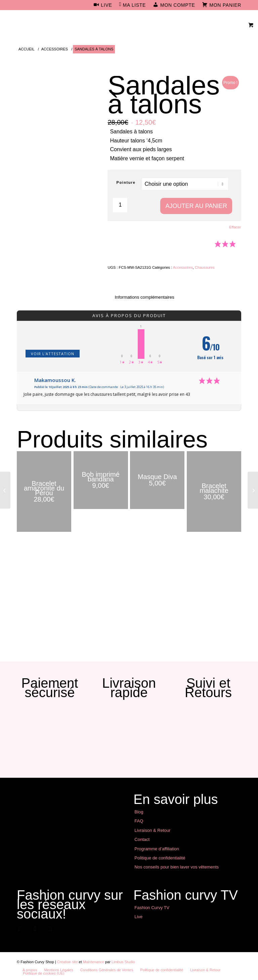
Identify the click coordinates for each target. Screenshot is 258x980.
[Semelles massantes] (253, 490)
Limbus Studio (123, 962)
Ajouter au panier (196, 206)
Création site (68, 962)
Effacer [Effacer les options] (235, 227)
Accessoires (183, 267)
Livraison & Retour (152, 830)
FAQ (139, 821)
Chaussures (205, 267)
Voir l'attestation (53, 354)
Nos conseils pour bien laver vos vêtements (177, 867)
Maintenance (94, 962)
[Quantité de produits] (120, 205)
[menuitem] (103, 5)
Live (138, 917)
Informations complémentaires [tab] (144, 297)
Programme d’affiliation (157, 849)
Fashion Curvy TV (152, 908)
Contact (142, 839)
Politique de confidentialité (160, 858)
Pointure (126, 182)
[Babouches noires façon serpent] (5, 490)
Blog (139, 812)
